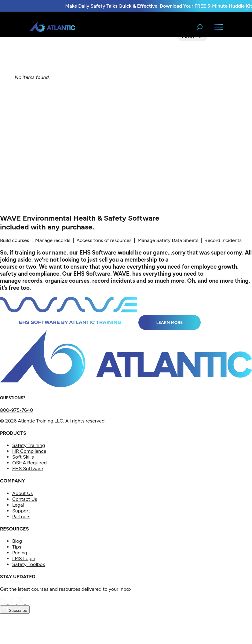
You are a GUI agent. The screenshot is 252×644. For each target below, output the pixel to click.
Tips (17, 547)
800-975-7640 (16, 410)
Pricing (20, 553)
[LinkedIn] (4, 603)
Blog (17, 541)
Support (21, 511)
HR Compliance (29, 451)
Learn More (170, 322)
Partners (21, 517)
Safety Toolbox (29, 564)
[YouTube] (29, 603)
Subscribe (15, 610)
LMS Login (24, 558)
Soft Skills (23, 457)
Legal (18, 505)
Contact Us (25, 499)
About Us (22, 493)
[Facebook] (13, 603)
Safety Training (29, 445)
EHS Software (28, 469)
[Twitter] (21, 603)
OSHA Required (29, 463)
